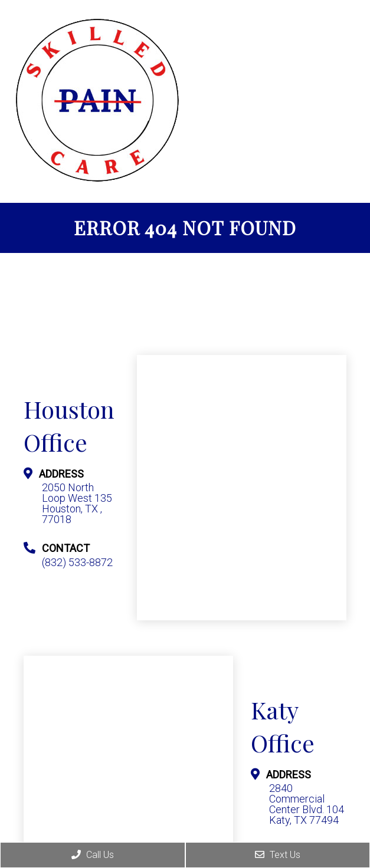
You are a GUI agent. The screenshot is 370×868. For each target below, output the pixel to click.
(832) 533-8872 (77, 563)
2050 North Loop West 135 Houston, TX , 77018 (77, 504)
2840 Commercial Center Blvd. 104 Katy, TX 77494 (307, 804)
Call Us (93, 855)
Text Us (278, 855)
